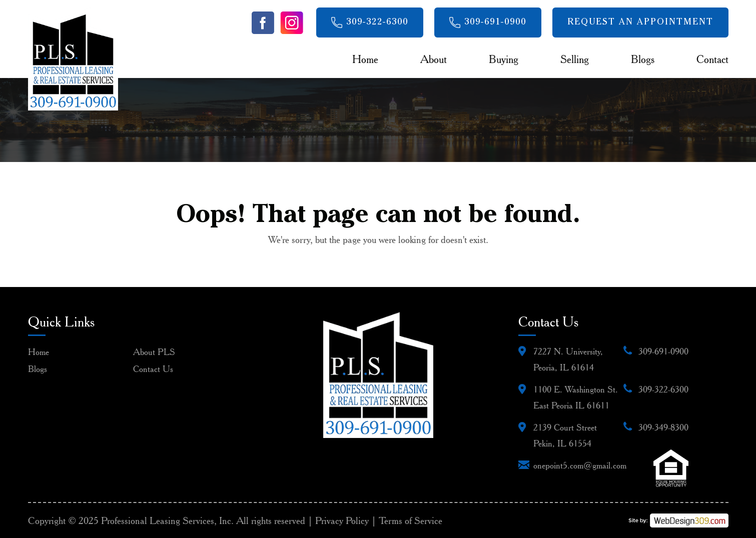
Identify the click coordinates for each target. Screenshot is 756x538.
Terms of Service (411, 520)
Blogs (643, 59)
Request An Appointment (640, 22)
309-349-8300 (663, 427)
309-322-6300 (377, 22)
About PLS (154, 352)
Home (365, 59)
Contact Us (153, 369)
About (434, 59)
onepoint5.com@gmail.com (580, 465)
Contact (712, 59)
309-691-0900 (495, 22)
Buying (504, 59)
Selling (575, 59)
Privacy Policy (342, 520)
